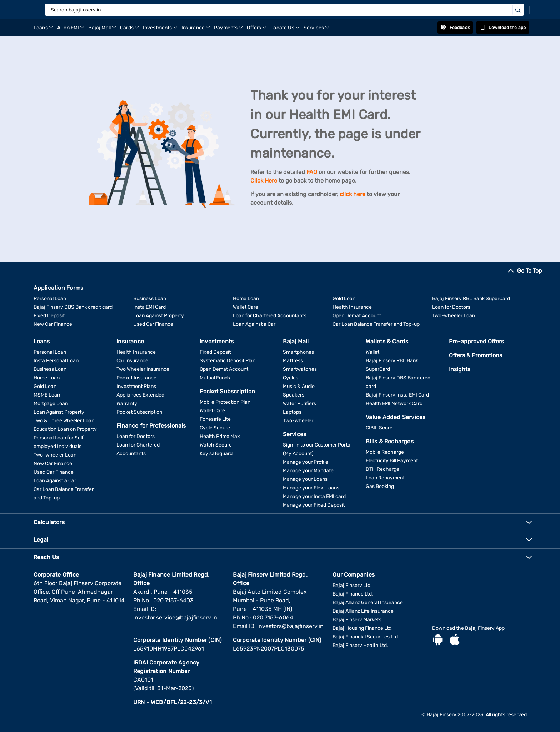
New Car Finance (53, 324)
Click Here (264, 181)
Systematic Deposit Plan (227, 361)
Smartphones (298, 352)
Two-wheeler (298, 421)
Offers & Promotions (476, 355)
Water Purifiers (299, 404)
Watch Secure (216, 445)
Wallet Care (246, 307)
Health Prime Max (220, 436)
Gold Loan (344, 298)
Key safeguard (216, 454)
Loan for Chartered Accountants (270, 316)
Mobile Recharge (385, 452)
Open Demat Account (357, 316)
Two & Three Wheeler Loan (64, 421)
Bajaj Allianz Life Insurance (363, 611)
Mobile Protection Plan (225, 402)
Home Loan (246, 298)
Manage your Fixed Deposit (314, 505)
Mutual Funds (215, 378)
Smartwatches (300, 369)
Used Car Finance (153, 324)
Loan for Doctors (451, 307)
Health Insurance (352, 307)
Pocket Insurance (136, 378)
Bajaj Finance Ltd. (353, 594)
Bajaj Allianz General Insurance (368, 602)
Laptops (292, 412)
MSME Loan (47, 395)
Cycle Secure (215, 428)
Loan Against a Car (254, 324)
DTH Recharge (382, 469)
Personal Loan (50, 298)
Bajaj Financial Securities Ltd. (366, 637)
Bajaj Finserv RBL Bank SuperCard (471, 298)
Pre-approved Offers (476, 341)
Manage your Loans (305, 479)
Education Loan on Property (65, 429)
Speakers (294, 395)
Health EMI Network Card (394, 404)
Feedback (455, 28)
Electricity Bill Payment (392, 461)
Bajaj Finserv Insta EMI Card (397, 395)
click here (352, 194)
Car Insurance (132, 361)
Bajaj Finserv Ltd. (352, 585)
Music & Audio (299, 386)
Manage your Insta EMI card (314, 496)
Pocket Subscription (139, 412)
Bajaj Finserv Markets (357, 620)
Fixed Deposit (49, 316)
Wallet (372, 352)
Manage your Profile (306, 462)
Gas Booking (380, 486)
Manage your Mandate (308, 471)
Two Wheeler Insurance (143, 369)
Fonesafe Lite (215, 419)
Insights (460, 369)
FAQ (312, 172)
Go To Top (530, 271)
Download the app (503, 28)
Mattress (293, 361)
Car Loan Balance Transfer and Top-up (376, 324)
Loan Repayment (385, 478)
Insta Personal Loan (56, 361)
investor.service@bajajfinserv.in (175, 618)
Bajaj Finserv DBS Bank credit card (73, 307)
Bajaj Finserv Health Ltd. (360, 645)
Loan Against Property (159, 316)
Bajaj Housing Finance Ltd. (363, 628)
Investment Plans (136, 386)
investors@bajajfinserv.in (290, 626)
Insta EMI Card (149, 307)
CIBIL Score (379, 428)
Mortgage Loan (51, 404)
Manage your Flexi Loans (311, 488)
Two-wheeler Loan (454, 316)
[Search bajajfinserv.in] (284, 10)
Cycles (291, 378)
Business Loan (150, 298)
